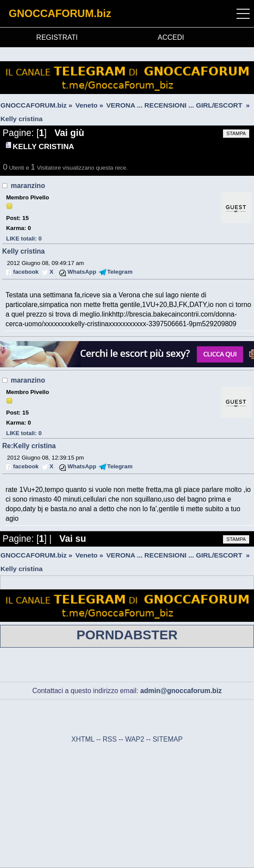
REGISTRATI (57, 37)
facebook (26, 272)
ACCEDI (171, 37)
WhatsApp (82, 272)
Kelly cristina (24, 251)
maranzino (28, 186)
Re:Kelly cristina (29, 446)
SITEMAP (168, 739)
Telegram (120, 272)
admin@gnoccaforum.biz (181, 691)
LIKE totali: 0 (24, 239)
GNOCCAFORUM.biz (60, 13)
